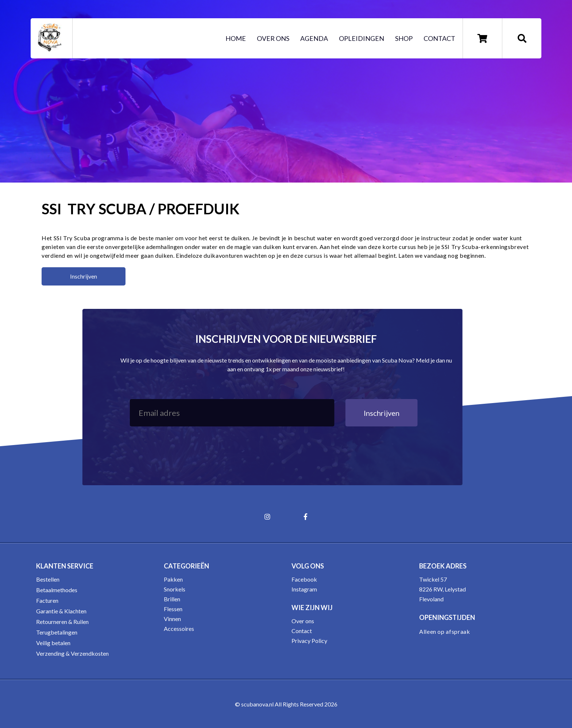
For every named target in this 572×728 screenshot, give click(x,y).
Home (236, 38)
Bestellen (48, 579)
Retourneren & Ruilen (62, 622)
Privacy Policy (309, 641)
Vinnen (172, 619)
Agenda (314, 38)
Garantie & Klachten (61, 611)
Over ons (273, 38)
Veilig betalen (53, 643)
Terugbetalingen (57, 632)
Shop (404, 38)
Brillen (172, 599)
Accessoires (179, 629)
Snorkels (175, 589)
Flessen (173, 609)
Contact (439, 38)
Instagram (304, 589)
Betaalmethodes (57, 590)
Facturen (47, 600)
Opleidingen (362, 38)
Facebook (304, 579)
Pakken (173, 579)
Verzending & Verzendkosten (72, 653)
